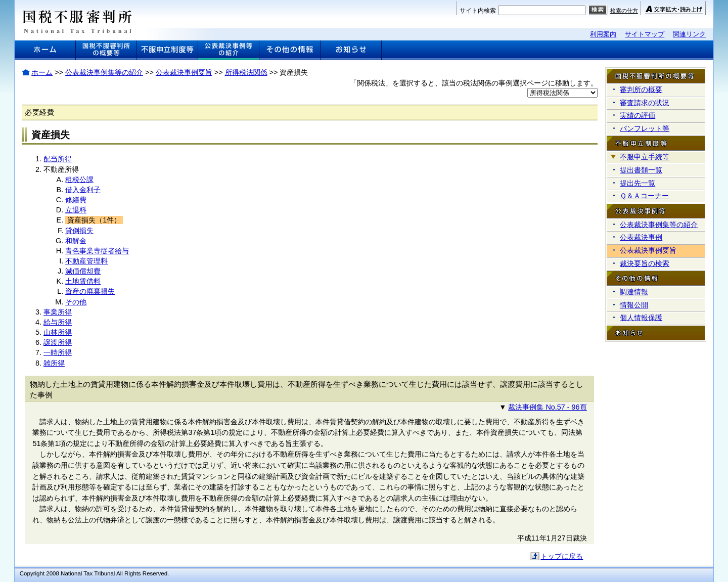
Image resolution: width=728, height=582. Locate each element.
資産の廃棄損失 (90, 291)
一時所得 (58, 352)
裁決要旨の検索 (645, 263)
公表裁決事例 (641, 237)
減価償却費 (83, 271)
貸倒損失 (79, 231)
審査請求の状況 (645, 103)
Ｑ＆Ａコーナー (644, 196)
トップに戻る (562, 556)
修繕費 (76, 200)
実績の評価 (638, 115)
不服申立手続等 (645, 157)
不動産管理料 (86, 261)
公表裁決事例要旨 (184, 72)
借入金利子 (83, 190)
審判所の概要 (641, 89)
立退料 (76, 210)
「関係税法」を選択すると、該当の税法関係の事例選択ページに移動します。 (474, 83)
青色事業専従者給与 (97, 251)
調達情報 (634, 292)
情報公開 (634, 305)
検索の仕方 (624, 11)
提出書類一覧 (641, 170)
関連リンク (689, 34)
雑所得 (54, 363)
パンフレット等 (645, 128)
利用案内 (603, 34)
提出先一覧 (638, 183)
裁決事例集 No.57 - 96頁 (547, 407)
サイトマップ (645, 34)
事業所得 (58, 312)
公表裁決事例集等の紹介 (104, 72)
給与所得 (58, 322)
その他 (76, 302)
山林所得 (58, 332)
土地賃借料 (83, 281)
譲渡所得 (58, 342)
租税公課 (79, 180)
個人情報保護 (641, 318)
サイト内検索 (478, 11)
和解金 (76, 241)
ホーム (42, 72)
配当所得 (58, 159)
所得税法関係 (246, 72)
